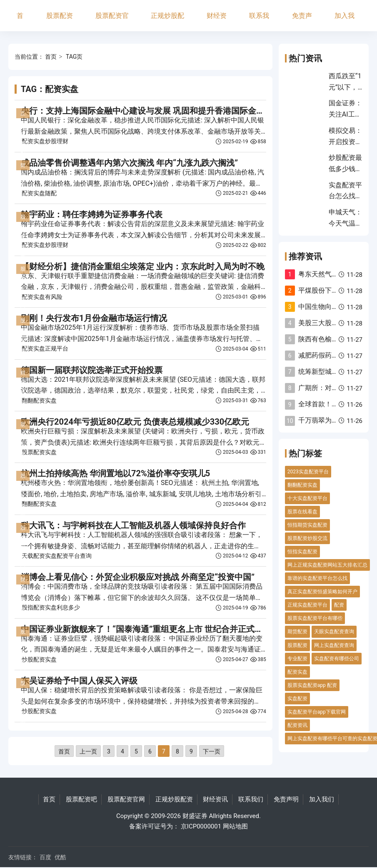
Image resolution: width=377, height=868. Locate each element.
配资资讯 (297, 725)
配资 (339, 605)
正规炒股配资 (167, 21)
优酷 (60, 857)
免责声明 (302, 21)
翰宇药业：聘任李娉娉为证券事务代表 (92, 214)
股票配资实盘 (39, 452)
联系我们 (259, 21)
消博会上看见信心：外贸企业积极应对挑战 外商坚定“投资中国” (138, 577)
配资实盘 (297, 672)
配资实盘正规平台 (45, 348)
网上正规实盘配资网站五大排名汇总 (327, 565)
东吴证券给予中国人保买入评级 (79, 681)
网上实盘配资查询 (334, 645)
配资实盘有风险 (42, 297)
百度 (45, 857)
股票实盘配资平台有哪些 (315, 618)
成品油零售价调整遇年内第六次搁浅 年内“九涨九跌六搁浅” (129, 163)
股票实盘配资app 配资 (312, 685)
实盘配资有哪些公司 (337, 659)
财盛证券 (195, 816)
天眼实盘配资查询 (334, 632)
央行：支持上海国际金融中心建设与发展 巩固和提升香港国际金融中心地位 (159, 111)
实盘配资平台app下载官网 (317, 712)
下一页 (212, 751)
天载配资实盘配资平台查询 (57, 556)
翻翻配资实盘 (39, 400)
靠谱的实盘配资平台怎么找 (317, 578)
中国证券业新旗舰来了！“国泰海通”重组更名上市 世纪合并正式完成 (146, 629)
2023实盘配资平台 (308, 472)
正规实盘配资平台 (307, 605)
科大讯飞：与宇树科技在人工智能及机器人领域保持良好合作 (133, 525)
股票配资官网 (112, 21)
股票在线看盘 (302, 512)
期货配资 (297, 632)
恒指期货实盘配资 (307, 525)
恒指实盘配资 (302, 552)
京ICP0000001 (201, 826)
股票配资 (297, 645)
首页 (20, 21)
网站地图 (235, 826)
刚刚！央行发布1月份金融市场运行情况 (94, 318)
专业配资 (297, 659)
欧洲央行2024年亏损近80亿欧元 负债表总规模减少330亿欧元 (135, 422)
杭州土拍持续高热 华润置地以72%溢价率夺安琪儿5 (115, 473)
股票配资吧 (60, 21)
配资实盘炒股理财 (45, 141)
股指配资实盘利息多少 (51, 607)
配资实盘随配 (39, 193)
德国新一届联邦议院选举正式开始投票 (92, 370)
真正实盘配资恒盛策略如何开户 (322, 592)
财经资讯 (217, 21)
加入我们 (345, 21)
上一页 (88, 751)
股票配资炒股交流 (307, 538)
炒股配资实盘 (39, 659)
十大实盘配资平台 (307, 498)
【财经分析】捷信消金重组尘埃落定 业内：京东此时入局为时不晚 (143, 266)
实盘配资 (297, 699)
